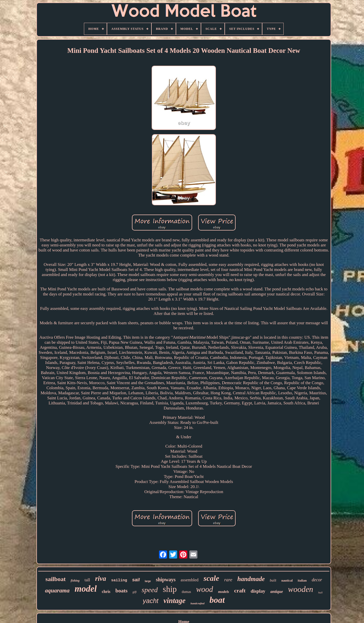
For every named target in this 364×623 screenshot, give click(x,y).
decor (317, 580)
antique (277, 592)
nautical (287, 580)
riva (101, 579)
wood (205, 589)
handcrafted (198, 603)
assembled (189, 580)
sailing (119, 580)
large (148, 581)
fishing (75, 581)
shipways (166, 580)
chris (106, 592)
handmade (251, 579)
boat (217, 600)
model (86, 589)
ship (170, 589)
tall (87, 580)
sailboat (56, 579)
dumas (186, 592)
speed (150, 590)
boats (121, 591)
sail (136, 580)
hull (320, 592)
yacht (151, 601)
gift (134, 592)
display (258, 591)
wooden (301, 589)
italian (302, 580)
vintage (175, 601)
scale (211, 578)
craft (240, 591)
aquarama (57, 591)
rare (228, 580)
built (273, 580)
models (224, 592)
